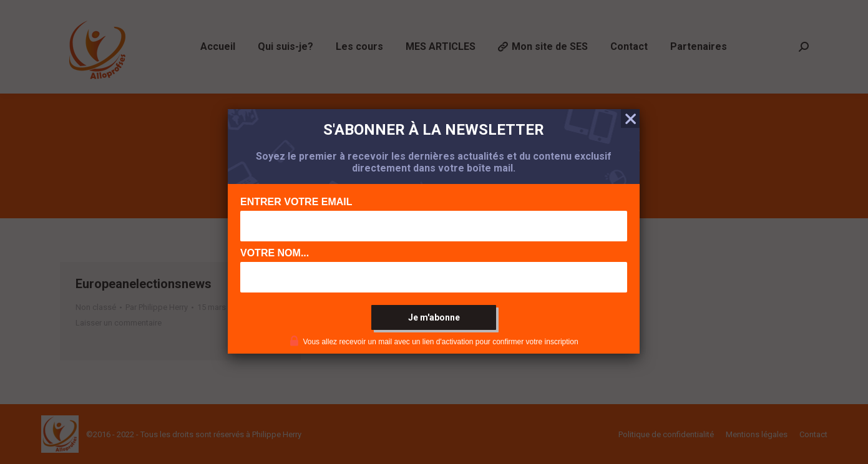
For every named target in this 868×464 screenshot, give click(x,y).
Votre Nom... (275, 253)
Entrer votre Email (296, 202)
